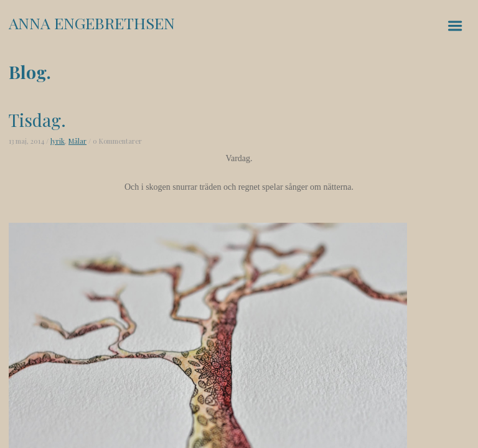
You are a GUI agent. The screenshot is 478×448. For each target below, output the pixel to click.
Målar (77, 141)
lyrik (58, 141)
